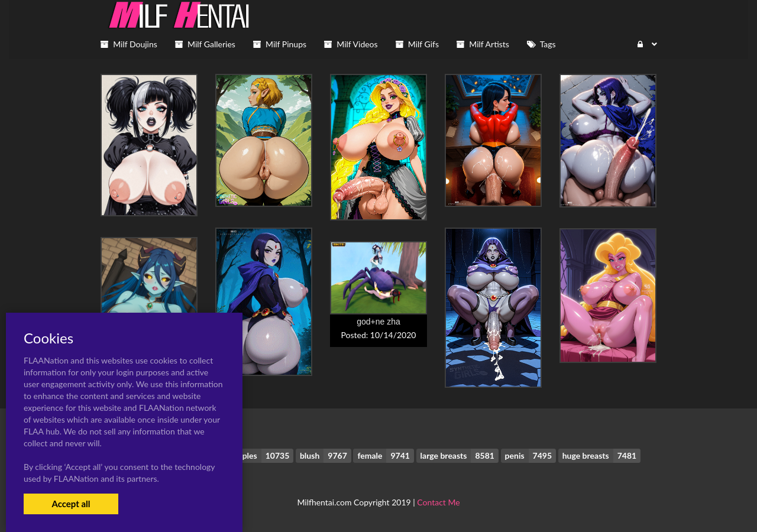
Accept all (71, 504)
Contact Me (438, 502)
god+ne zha (378, 322)
